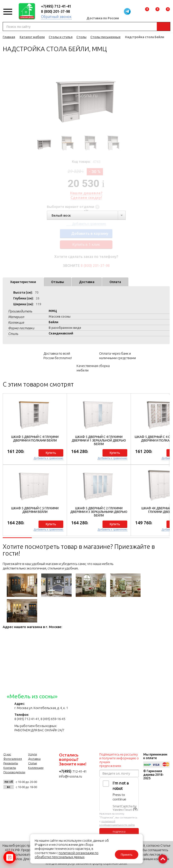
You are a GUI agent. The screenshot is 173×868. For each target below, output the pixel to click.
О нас (7, 754)
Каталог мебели (32, 37)
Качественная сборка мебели (93, 368)
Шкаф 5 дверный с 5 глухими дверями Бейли (35, 510)
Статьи (33, 763)
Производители (14, 772)
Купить (51, 453)
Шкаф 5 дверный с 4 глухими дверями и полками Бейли (35, 439)
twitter (30, 797)
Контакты (10, 768)
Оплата (115, 282)
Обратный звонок (56, 17)
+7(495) (66, 771)
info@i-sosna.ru (71, 776)
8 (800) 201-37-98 (56, 11)
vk (8, 797)
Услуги (33, 754)
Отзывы (58, 282)
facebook (19, 797)
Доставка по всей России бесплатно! (58, 356)
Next (139, 95)
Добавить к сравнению (49, 458)
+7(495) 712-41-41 (56, 6)
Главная (9, 37)
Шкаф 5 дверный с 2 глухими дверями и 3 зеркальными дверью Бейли (99, 512)
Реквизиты (11, 763)
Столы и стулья (61, 37)
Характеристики (23, 282)
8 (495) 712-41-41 (27, 719)
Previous (34, 95)
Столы (81, 37)
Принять (127, 855)
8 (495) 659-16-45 (53, 719)
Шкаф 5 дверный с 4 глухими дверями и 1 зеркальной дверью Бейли (99, 440)
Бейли (53, 322)
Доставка (87, 282)
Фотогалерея (13, 759)
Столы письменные (105, 37)
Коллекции (36, 768)
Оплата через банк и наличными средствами (117, 356)
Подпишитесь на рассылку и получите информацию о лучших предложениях (119, 760)
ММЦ (53, 311)
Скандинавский (61, 333)
